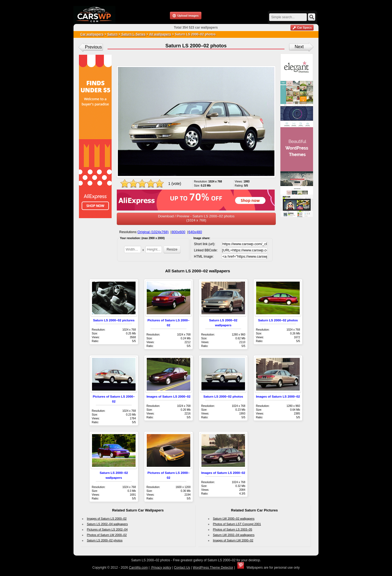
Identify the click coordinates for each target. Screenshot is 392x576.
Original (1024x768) (153, 232)
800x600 (179, 232)
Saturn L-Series (133, 34)
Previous (93, 47)
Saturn (112, 34)
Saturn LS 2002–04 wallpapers (107, 524)
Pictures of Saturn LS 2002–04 (107, 529)
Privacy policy (161, 568)
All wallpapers (160, 34)
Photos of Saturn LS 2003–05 (232, 529)
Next (299, 47)
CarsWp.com (138, 568)
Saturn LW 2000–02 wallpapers (234, 519)
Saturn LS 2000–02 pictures (114, 320)
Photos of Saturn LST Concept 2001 (237, 524)
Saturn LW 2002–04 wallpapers (234, 535)
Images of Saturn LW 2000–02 (233, 540)
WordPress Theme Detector (213, 568)
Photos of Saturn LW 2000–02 (107, 535)
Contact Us (182, 568)
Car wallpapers (92, 34)
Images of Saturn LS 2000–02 (169, 396)
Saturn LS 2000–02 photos (278, 320)
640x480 (195, 232)
